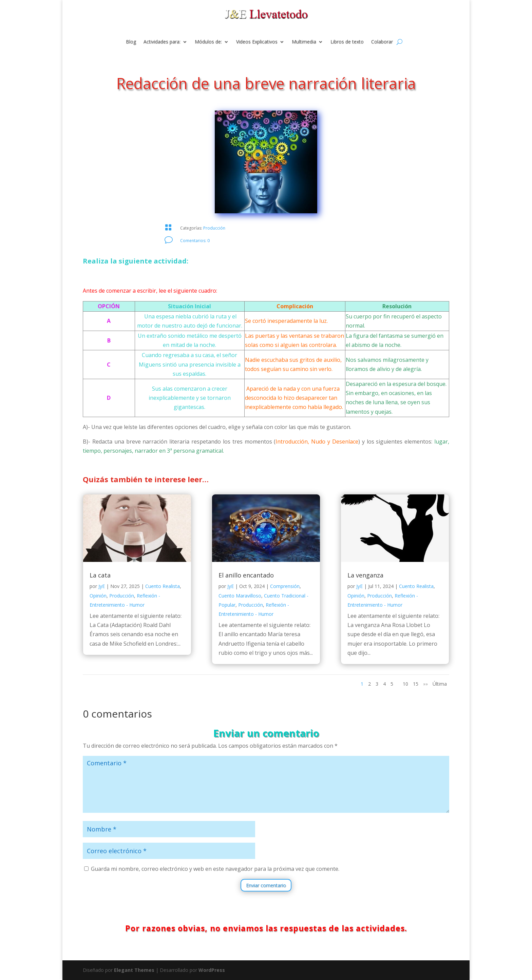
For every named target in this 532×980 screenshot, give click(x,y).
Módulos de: (208, 42)
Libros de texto (347, 42)
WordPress (212, 970)
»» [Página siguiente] (425, 684)
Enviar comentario (266, 885)
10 (405, 684)
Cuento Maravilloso (240, 596)
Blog (131, 42)
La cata (100, 575)
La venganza (365, 575)
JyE (102, 586)
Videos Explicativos (257, 42)
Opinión (98, 596)
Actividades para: (162, 42)
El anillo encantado (246, 575)
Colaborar (382, 42)
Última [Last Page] (440, 684)
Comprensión (285, 586)
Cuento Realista (163, 586)
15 (416, 684)
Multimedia (304, 42)
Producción (214, 228)
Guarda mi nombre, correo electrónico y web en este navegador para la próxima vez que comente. (215, 869)
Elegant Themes (134, 970)
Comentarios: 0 (195, 241)
